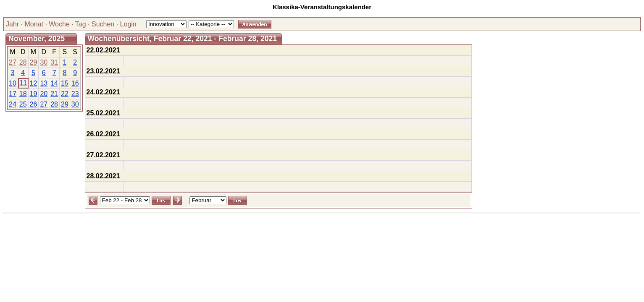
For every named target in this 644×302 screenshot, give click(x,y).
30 (44, 62)
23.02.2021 (103, 71)
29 (34, 62)
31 (54, 62)
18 (23, 94)
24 (13, 104)
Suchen (103, 24)
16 (75, 83)
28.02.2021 (103, 176)
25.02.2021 (103, 113)
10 (13, 83)
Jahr (12, 24)
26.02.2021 (103, 134)
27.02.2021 (103, 155)
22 (65, 94)
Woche (59, 24)
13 (44, 83)
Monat (34, 24)
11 (23, 83)
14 (54, 83)
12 (34, 83)
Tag (81, 24)
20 (44, 94)
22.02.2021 (103, 50)
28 (23, 62)
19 (34, 94)
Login (128, 24)
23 (75, 94)
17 (13, 94)
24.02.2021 (103, 92)
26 (34, 104)
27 (13, 62)
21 (54, 94)
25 (23, 104)
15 (65, 83)
